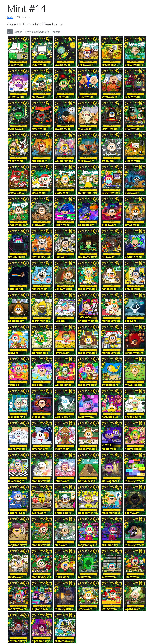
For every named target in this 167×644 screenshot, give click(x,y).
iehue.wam (62, 481)
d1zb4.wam (109, 225)
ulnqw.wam (132, 161)
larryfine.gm (110, 129)
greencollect (110, 65)
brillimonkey (110, 545)
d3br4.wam (39, 513)
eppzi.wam (38, 193)
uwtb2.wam (109, 609)
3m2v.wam (132, 577)
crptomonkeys (18, 641)
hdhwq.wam (39, 289)
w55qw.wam (86, 161)
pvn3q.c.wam (17, 129)
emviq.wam (132, 289)
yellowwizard (63, 289)
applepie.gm (86, 225)
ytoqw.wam (39, 129)
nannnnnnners (88, 193)
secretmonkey (111, 193)
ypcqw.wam (16, 161)
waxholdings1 (64, 385)
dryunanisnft (17, 257)
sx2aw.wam (39, 65)
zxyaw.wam (62, 129)
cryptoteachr (110, 385)
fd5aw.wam (132, 97)
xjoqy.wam (62, 225)
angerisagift (16, 97)
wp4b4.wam (133, 609)
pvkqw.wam (109, 97)
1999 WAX (84, 317)
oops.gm (130, 321)
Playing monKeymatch (37, 32)
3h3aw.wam (86, 97)
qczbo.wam (62, 193)
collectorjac (16, 289)
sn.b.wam (61, 545)
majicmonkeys (111, 513)
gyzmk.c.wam (134, 257)
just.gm (60, 321)
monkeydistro (64, 609)
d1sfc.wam (38, 225)
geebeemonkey (88, 513)
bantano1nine (134, 65)
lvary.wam (85, 577)
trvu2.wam (132, 225)
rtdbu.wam (109, 449)
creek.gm (107, 161)
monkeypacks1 (41, 577)
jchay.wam (108, 257)
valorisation (63, 417)
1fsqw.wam (62, 449)
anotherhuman (88, 321)
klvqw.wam (39, 97)
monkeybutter (41, 257)
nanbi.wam (109, 289)
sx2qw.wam (109, 577)
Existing (18, 32)
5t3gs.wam (62, 577)
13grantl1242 (40, 609)
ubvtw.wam (16, 577)
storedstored (40, 353)
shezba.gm (38, 417)
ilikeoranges (16, 481)
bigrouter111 (17, 417)
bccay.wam (132, 193)
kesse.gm (61, 257)
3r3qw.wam (86, 65)
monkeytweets (134, 481)
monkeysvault (87, 289)
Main (10, 17)
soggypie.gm (16, 513)
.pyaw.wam (15, 65)
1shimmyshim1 (135, 353)
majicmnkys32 (87, 545)
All (10, 32)
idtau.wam (62, 97)
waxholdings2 (64, 161)
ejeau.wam (85, 129)
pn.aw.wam (132, 129)
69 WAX (106, 445)
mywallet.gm (133, 385)
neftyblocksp (110, 417)
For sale (56, 32)
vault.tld (14, 385)
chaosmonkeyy (18, 225)
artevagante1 (17, 193)
